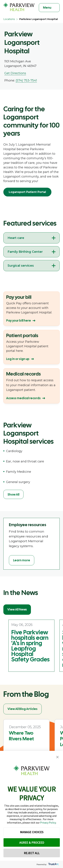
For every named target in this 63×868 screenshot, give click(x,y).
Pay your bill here (19, 320)
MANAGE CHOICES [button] (32, 832)
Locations (9, 19)
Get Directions (15, 73)
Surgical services (21, 266)
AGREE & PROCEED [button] (32, 843)
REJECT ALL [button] (32, 853)
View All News (17, 609)
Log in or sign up (18, 359)
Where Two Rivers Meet (21, 736)
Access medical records (23, 398)
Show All (13, 494)
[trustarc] (53, 864)
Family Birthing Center (25, 252)
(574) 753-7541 (26, 80)
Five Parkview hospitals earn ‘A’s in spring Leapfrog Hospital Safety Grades (30, 646)
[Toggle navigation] (49, 8)
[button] (57, 757)
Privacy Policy (48, 823)
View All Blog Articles (23, 709)
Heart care (16, 238)
